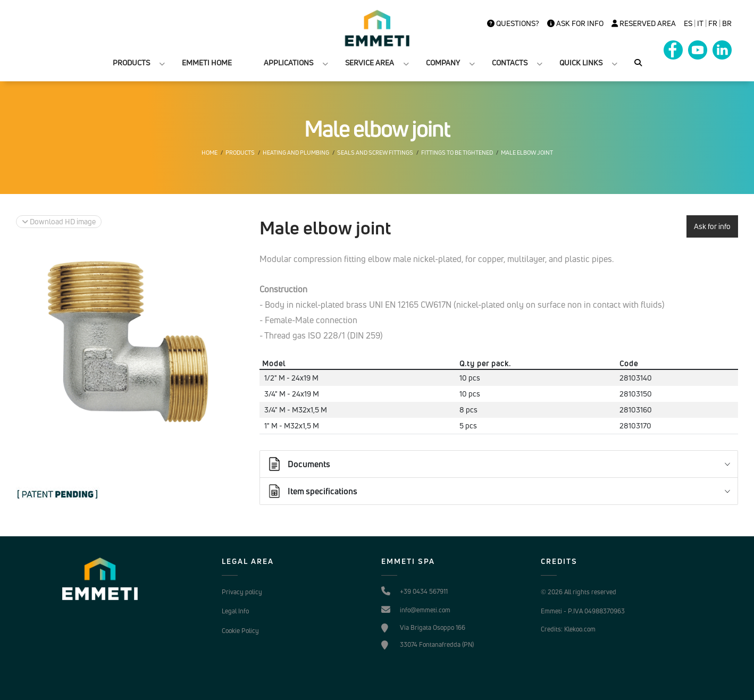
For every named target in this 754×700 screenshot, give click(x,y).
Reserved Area (644, 23)
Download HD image (59, 221)
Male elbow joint (527, 153)
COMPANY (443, 62)
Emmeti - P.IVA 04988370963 (583, 611)
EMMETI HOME (207, 62)
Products (240, 153)
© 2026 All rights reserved (579, 592)
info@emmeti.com (425, 610)
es (688, 23)
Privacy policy (242, 592)
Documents (298, 464)
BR (727, 23)
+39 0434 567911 (424, 591)
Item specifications (312, 491)
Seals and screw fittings (375, 153)
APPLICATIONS (288, 62)
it (700, 23)
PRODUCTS (131, 62)
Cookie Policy (240, 631)
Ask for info (575, 23)
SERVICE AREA (370, 62)
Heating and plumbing (296, 153)
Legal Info (235, 611)
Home (210, 153)
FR (713, 23)
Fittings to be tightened (457, 153)
